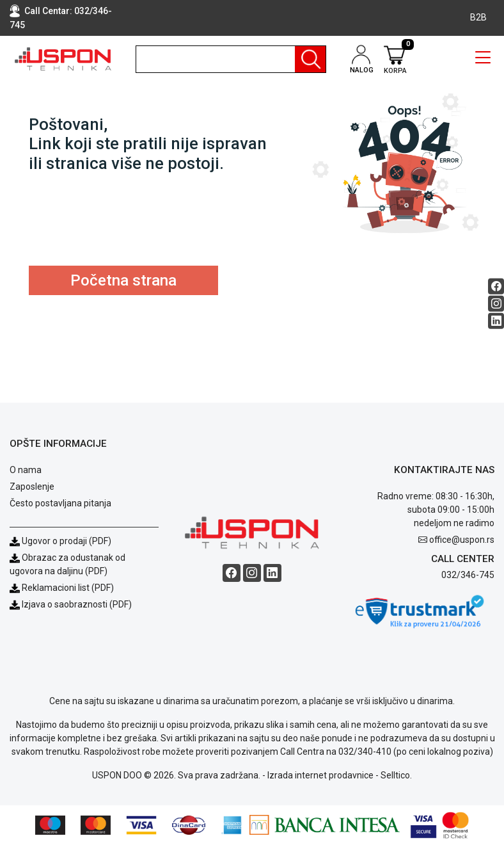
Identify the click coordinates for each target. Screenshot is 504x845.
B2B (478, 17)
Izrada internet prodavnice (320, 775)
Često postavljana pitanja (60, 503)
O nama (26, 470)
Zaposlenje (32, 487)
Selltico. (396, 775)
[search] (231, 59)
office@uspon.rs (462, 540)
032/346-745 (468, 575)
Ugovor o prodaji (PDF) (60, 541)
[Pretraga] (310, 59)
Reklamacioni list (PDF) (62, 588)
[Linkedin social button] (496, 321)
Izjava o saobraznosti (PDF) (77, 604)
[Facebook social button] (496, 286)
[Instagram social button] (496, 304)
